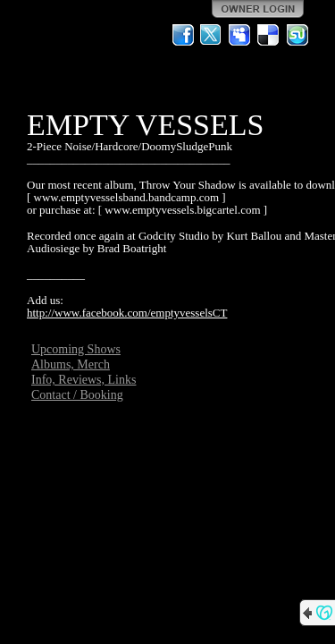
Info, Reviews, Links (84, 380)
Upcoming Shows (76, 349)
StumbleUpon (297, 35)
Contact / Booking (77, 395)
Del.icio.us (269, 35)
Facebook (183, 35)
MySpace (240, 35)
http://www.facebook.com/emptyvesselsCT (127, 313)
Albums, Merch (71, 364)
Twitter (212, 35)
